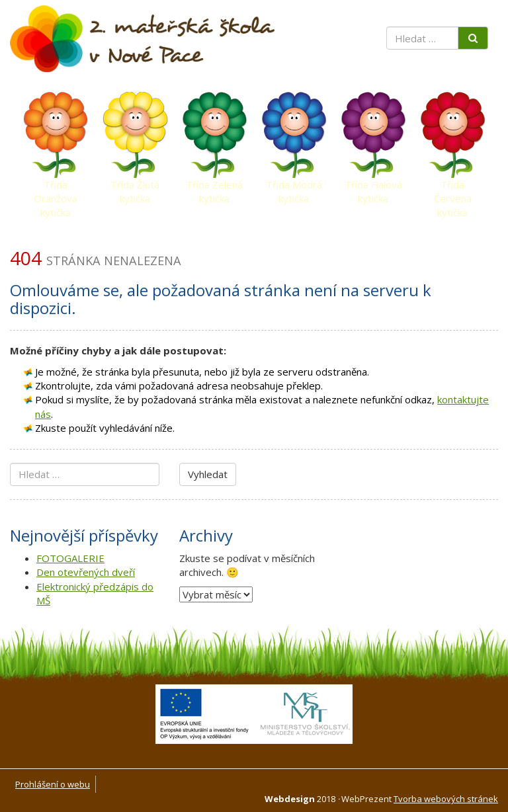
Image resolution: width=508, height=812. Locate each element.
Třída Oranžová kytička (56, 188)
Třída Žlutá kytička (135, 188)
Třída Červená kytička (453, 188)
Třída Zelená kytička (214, 188)
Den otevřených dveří (86, 572)
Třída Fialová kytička (373, 188)
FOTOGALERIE (70, 558)
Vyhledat (208, 474)
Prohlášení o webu (53, 784)
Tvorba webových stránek (446, 799)
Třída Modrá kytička (294, 188)
